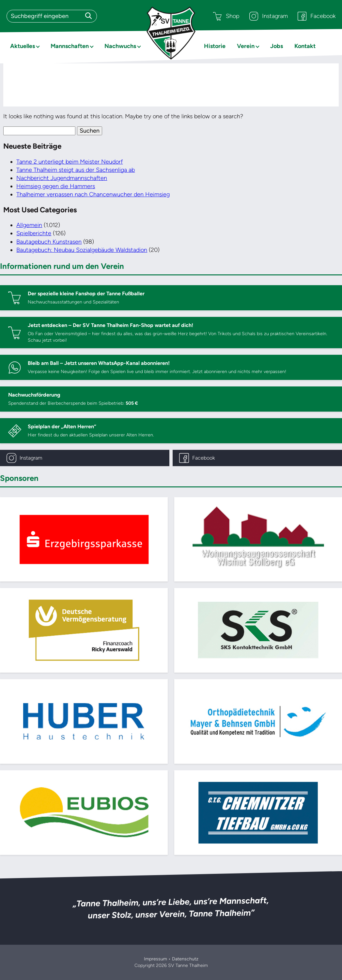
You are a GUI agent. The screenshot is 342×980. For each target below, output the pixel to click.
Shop (226, 16)
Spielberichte (34, 233)
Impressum (155, 959)
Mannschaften (70, 46)
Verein (246, 46)
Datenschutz (185, 959)
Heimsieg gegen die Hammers (56, 186)
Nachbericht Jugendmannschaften (62, 178)
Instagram (269, 16)
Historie (215, 46)
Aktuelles (23, 46)
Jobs (277, 46)
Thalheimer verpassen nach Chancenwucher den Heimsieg (93, 194)
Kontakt (305, 46)
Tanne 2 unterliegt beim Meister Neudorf (70, 162)
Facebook (317, 16)
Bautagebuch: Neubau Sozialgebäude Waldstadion (82, 250)
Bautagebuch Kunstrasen (49, 242)
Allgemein (29, 225)
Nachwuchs (120, 46)
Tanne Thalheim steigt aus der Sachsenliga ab (76, 170)
